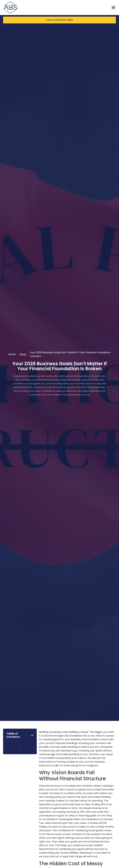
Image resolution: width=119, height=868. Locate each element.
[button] (113, 8)
